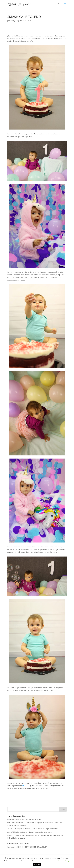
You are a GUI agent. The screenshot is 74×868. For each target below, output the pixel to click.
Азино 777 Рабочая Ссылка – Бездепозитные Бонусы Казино (30, 832)
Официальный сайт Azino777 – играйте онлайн (25, 819)
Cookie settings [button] (64, 861)
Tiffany (13, 21)
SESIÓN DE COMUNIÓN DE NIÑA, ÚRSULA (32, 847)
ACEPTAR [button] (37, 864)
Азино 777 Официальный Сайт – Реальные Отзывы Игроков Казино (32, 829)
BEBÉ (30, 21)
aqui (24, 786)
